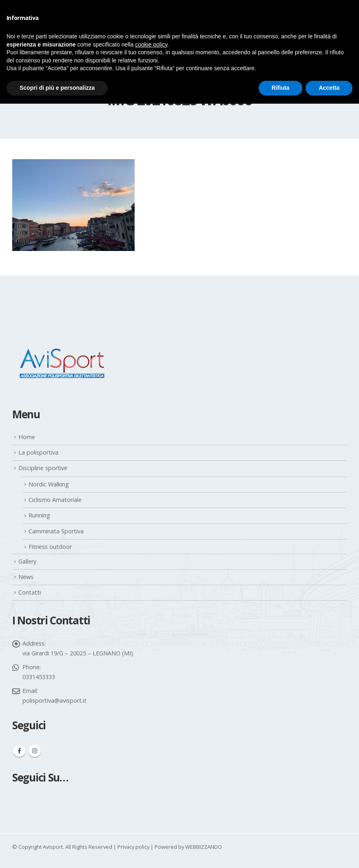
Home (27, 437)
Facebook (19, 751)
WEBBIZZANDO (204, 847)
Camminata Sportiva (56, 531)
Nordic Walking (49, 484)
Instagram (35, 751)
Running (39, 515)
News (26, 577)
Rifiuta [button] (281, 88)
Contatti (30, 592)
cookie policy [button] (151, 44)
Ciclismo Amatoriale (55, 500)
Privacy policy (133, 847)
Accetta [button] (329, 88)
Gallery (27, 561)
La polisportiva (38, 452)
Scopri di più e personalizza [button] (57, 88)
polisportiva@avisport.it (54, 700)
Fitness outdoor (50, 547)
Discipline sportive (43, 468)
